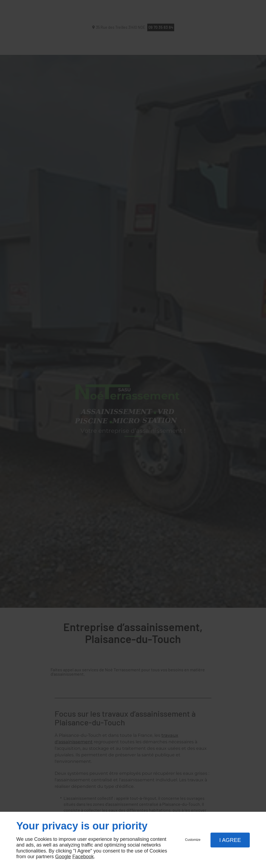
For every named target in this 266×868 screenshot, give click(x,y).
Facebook (83, 857)
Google (63, 857)
